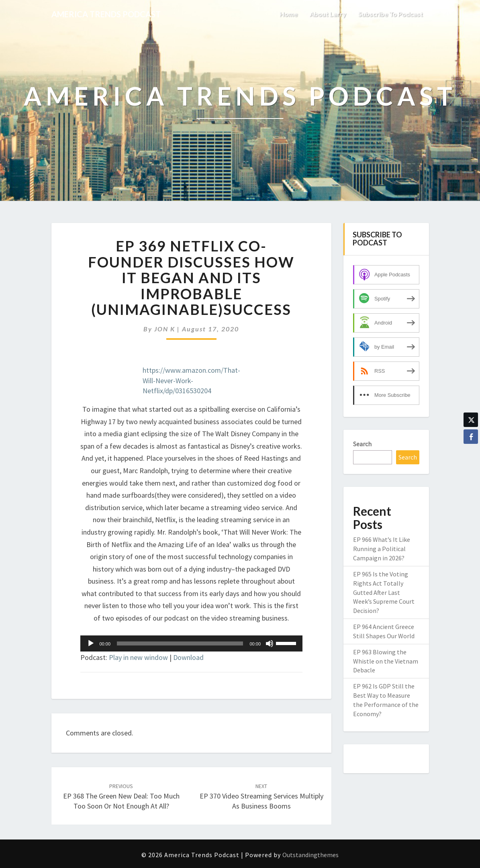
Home (289, 14)
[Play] (91, 643)
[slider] (180, 643)
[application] (192, 643)
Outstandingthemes (310, 855)
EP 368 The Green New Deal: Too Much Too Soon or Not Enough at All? (121, 797)
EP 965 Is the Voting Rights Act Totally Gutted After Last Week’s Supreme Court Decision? (384, 592)
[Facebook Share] (471, 437)
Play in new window (138, 657)
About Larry (328, 14)
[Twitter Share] (471, 420)
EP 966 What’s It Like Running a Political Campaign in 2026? (382, 549)
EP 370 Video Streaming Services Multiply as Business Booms (261, 797)
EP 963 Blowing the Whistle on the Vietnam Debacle (386, 661)
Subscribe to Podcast (391, 14)
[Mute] (270, 643)
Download (188, 657)
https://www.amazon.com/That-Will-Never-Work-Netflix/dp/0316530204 (191, 380)
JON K (165, 329)
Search (362, 444)
